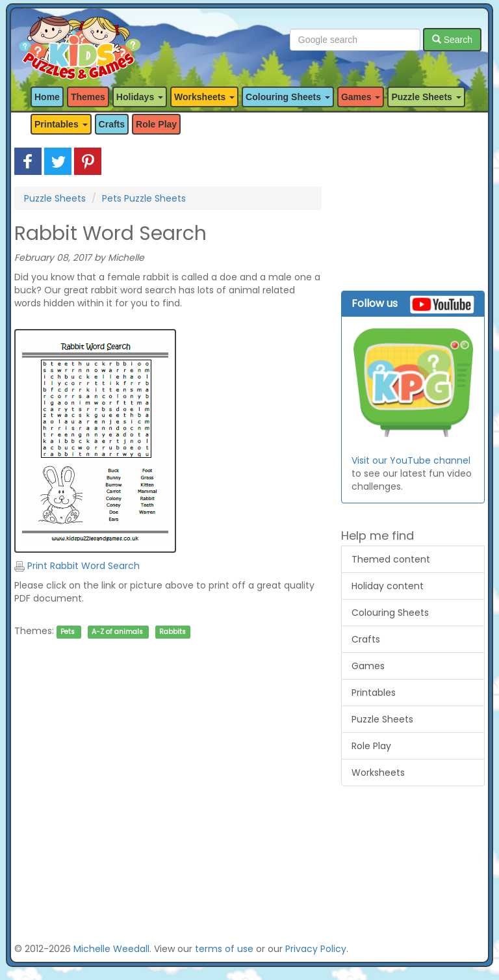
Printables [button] (61, 124)
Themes (88, 97)
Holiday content (388, 586)
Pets (68, 632)
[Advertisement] (168, 777)
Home (47, 97)
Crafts (112, 124)
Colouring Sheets (390, 613)
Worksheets (378, 773)
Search (452, 40)
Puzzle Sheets (55, 198)
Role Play (156, 124)
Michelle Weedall (111, 949)
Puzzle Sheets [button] (426, 97)
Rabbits (173, 632)
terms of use (224, 949)
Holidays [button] (140, 97)
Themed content (391, 559)
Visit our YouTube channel (411, 460)
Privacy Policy (316, 949)
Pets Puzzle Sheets (144, 198)
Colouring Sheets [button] (288, 97)
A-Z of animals (117, 632)
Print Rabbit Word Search (77, 566)
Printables (374, 693)
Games (368, 666)
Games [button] (361, 97)
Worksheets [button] (204, 97)
